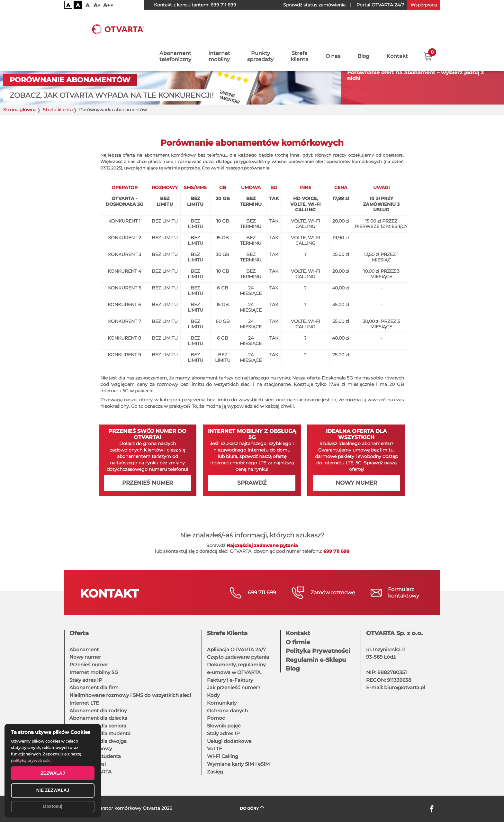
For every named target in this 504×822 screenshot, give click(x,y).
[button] (428, 27)
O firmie (298, 642)
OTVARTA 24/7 (380, 5)
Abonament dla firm (94, 687)
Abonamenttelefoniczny (175, 28)
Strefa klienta (58, 110)
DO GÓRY (252, 809)
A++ (108, 5)
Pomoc (216, 718)
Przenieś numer (148, 483)
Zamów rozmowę (333, 593)
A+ (97, 5)
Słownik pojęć (224, 726)
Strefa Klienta (227, 633)
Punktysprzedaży (260, 28)
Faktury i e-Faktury (230, 680)
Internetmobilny (219, 28)
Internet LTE (84, 703)
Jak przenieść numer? (234, 687)
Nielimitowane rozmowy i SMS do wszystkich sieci (130, 695)
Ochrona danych (227, 711)
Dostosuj (53, 806)
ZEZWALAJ (53, 773)
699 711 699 (223, 5)
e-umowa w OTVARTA (234, 672)
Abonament (84, 649)
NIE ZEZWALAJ (53, 790)
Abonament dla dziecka (98, 718)
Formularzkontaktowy (404, 593)
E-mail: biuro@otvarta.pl (396, 687)
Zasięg (215, 772)
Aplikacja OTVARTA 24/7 (236, 649)
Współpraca (424, 5)
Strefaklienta (300, 28)
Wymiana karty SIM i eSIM (238, 764)
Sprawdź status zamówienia (314, 5)
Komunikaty (222, 703)
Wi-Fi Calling (223, 756)
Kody (213, 695)
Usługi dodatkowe (229, 741)
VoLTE (215, 749)
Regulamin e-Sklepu (316, 660)
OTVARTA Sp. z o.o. (394, 633)
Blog (363, 28)
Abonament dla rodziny (98, 711)
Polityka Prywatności (318, 651)
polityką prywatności (31, 760)
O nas (333, 28)
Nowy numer (356, 483)
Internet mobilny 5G (94, 672)
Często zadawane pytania (238, 657)
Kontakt (397, 28)
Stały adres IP (86, 680)
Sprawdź (252, 483)
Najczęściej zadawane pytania (262, 545)
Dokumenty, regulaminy (236, 665)
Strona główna (20, 110)
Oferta (79, 633)
